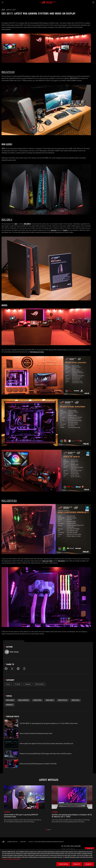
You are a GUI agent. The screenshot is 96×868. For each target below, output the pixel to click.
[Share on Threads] (24, 669)
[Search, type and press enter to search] (93, 2)
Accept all (89, 864)
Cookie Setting (63, 864)
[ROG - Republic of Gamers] (48, 2)
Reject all (77, 864)
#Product (10, 705)
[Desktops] (23, 842)
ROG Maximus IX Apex (37, 352)
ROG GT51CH (8, 72)
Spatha (65, 230)
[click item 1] (48, 830)
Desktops (28, 684)
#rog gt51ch (63, 700)
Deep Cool (46, 561)
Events (8, 684)
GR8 (16, 224)
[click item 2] (50, 830)
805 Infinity (62, 561)
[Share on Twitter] (12, 669)
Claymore (54, 230)
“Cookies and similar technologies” (11, 859)
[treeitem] (24, 805)
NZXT (51, 561)
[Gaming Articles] (12, 842)
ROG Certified (9, 501)
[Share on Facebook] (6, 669)
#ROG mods (10, 700)
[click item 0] (47, 830)
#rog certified (24, 700)
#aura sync (37, 700)
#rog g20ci (76, 700)
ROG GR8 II (7, 220)
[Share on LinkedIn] (18, 669)
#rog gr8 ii (50, 700)
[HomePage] (3, 842)
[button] (3, 2)
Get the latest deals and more (71, 846)
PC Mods (18, 684)
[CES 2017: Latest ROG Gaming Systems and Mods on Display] (46, 842)
